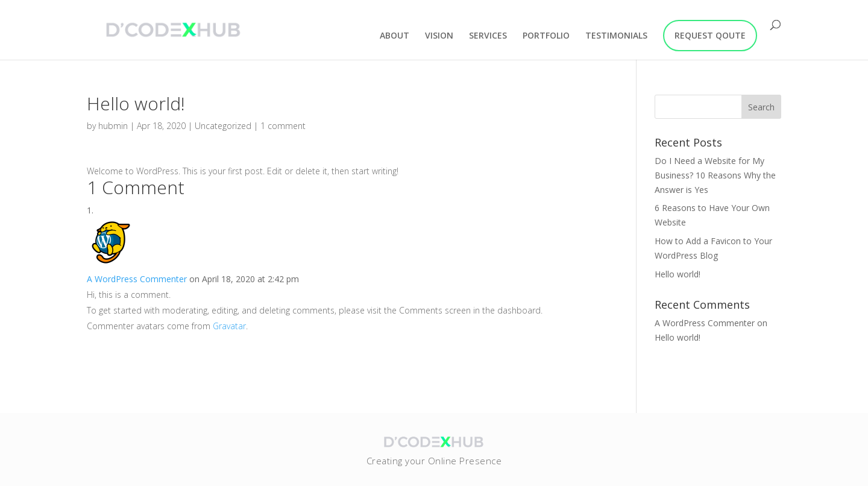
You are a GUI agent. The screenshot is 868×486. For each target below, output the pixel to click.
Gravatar (229, 326)
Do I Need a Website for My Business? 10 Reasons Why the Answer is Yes (715, 175)
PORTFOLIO (546, 36)
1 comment (283, 126)
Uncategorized (223, 126)
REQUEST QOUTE (710, 35)
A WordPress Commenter (137, 279)
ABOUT (395, 36)
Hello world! (678, 274)
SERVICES (488, 36)
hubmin (113, 126)
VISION (439, 36)
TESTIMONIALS (616, 36)
